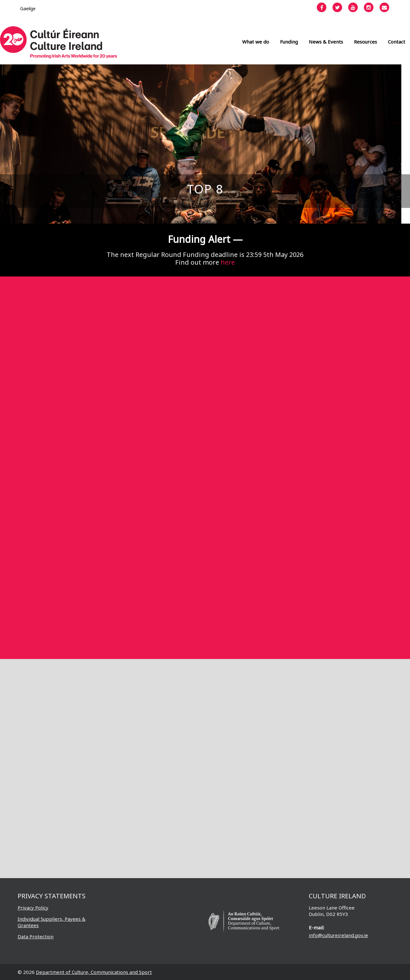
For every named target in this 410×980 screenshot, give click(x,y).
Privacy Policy (33, 908)
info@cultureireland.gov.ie (338, 935)
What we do (256, 42)
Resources (365, 42)
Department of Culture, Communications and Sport (94, 972)
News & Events (326, 42)
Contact (397, 42)
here (228, 262)
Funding (289, 42)
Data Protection (36, 936)
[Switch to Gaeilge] (28, 8)
